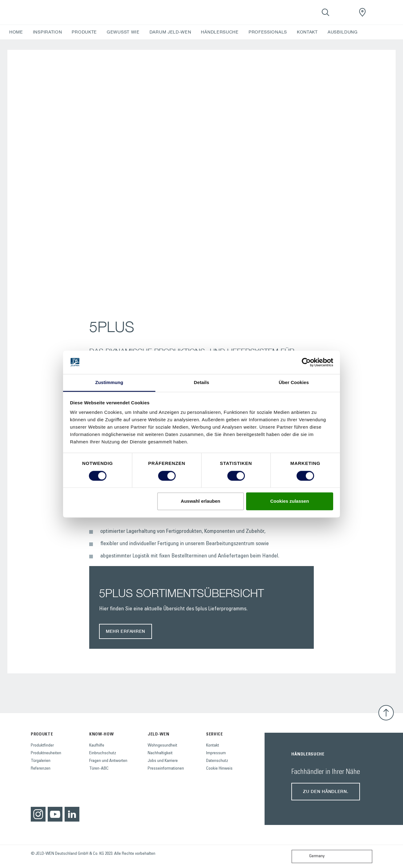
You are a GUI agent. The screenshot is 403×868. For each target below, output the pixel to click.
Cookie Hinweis (219, 769)
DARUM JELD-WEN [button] (170, 32)
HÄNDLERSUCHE (220, 32)
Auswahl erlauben (201, 501)
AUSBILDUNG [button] (343, 32)
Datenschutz (217, 761)
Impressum (216, 753)
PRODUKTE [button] (84, 32)
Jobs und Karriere (163, 761)
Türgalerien (41, 761)
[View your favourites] (344, 12)
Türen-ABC (99, 769)
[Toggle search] (325, 12)
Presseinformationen (166, 769)
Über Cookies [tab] (294, 383)
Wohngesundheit (162, 746)
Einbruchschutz (103, 753)
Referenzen (41, 769)
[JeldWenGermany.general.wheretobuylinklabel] (362, 12)
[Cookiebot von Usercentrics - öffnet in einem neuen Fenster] (306, 362)
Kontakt (213, 746)
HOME (16, 32)
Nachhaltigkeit (160, 753)
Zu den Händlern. (326, 791)
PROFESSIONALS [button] (268, 32)
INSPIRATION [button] (48, 32)
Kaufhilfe (97, 746)
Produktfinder (42, 746)
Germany (309, 856)
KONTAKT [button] (307, 32)
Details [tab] (201, 383)
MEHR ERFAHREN (126, 631)
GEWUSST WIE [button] (123, 32)
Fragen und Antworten (108, 761)
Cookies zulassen (289, 501)
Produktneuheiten (46, 753)
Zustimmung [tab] (109, 383)
